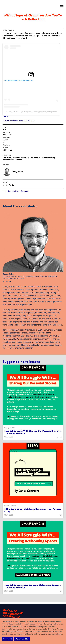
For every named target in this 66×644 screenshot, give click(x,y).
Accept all (8, 639)
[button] (62, 7)
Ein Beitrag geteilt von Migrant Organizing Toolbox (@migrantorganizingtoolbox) (31, 112)
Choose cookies (22, 639)
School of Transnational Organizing (40, 293)
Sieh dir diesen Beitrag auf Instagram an (18, 80)
